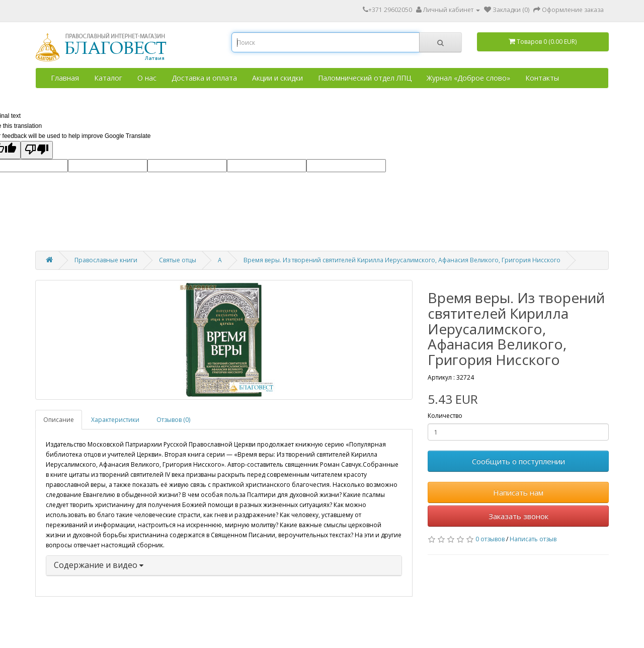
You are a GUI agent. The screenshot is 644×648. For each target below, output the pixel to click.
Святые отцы (178, 260)
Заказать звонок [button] (518, 516)
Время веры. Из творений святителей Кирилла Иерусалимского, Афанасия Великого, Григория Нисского (402, 260)
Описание (59, 420)
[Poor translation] (37, 150)
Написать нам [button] (518, 492)
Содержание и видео (99, 565)
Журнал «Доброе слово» (468, 78)
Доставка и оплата (204, 78)
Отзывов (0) (173, 420)
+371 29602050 (387, 10)
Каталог (108, 78)
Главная (65, 78)
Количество (445, 416)
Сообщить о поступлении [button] (518, 461)
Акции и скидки (277, 78)
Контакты (542, 78)
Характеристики (115, 420)
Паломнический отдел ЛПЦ (365, 78)
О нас (147, 78)
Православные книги (106, 260)
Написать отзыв (533, 539)
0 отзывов (490, 539)
